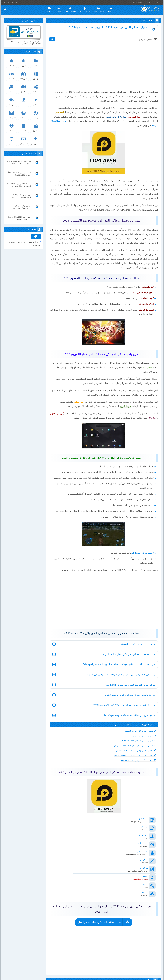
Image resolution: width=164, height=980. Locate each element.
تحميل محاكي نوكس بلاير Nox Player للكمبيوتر (131, 772)
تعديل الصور (12, 114)
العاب (61, 9)
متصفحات (24, 114)
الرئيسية (113, 9)
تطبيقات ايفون (72, 9)
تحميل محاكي (143, 574)
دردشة (12, 101)
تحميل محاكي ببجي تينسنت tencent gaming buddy (129, 777)
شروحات (51, 9)
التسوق (36, 127)
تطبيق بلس (36, 140)
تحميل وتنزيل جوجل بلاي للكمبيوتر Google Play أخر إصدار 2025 (20, 207)
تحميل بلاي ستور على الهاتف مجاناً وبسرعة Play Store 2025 (20, 174)
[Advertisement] (103, 73)
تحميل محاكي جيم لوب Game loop (135, 757)
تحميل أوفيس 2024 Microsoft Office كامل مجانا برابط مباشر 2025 (19, 218)
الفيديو (24, 88)
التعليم (12, 88)
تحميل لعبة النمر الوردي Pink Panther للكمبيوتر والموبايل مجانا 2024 (21, 185)
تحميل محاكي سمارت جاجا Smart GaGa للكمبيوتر (129, 767)
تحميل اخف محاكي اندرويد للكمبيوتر (135, 752)
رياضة (36, 114)
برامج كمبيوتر (101, 9)
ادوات (36, 88)
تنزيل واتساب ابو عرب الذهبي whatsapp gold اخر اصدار (25, 244)
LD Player (132, 574)
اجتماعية (24, 127)
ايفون (12, 62)
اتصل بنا (136, 2)
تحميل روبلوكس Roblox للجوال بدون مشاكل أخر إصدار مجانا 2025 (20, 163)
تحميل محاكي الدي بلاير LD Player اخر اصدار (99, 902)
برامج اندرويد (87, 9)
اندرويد (24, 62)
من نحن (157, 2)
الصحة (12, 127)
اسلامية (24, 101)
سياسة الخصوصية (147, 2)
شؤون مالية (24, 140)
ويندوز (36, 75)
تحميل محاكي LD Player (138, 129)
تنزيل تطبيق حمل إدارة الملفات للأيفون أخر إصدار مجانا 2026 (21, 196)
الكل (36, 62)
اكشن (36, 101)
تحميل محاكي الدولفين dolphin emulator (133, 781)
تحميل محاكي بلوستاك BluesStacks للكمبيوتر (131, 762)
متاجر (12, 140)
